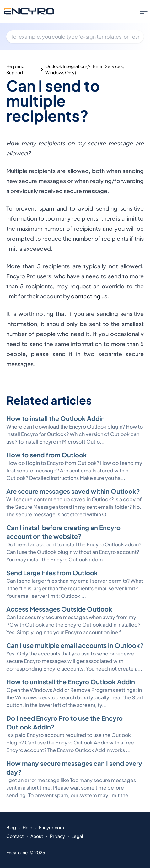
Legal (77, 836)
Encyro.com (51, 827)
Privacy (57, 836)
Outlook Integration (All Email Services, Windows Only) (85, 69)
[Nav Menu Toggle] (144, 11)
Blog (11, 827)
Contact (15, 836)
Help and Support (15, 69)
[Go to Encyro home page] (29, 11)
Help (27, 827)
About (37, 836)
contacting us (89, 296)
